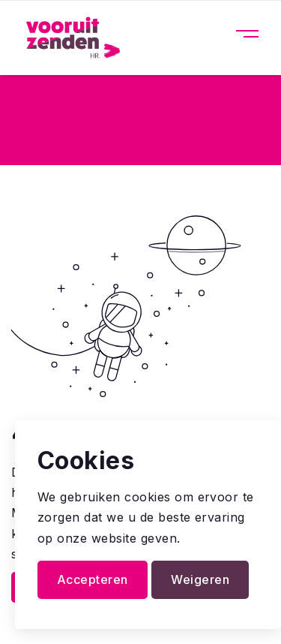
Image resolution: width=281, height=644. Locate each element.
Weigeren (200, 579)
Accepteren (93, 579)
